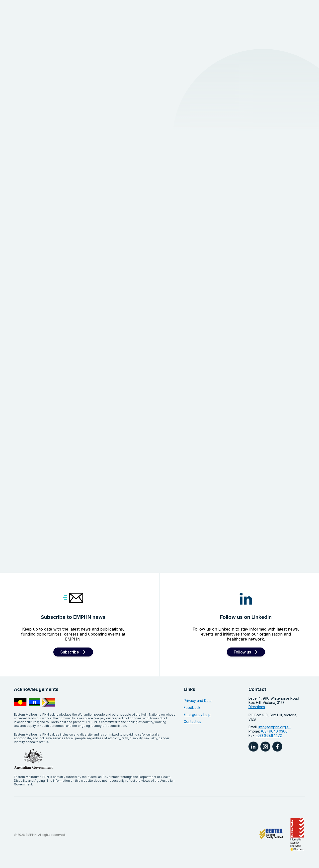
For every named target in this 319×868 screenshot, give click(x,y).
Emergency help (197, 714)
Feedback (192, 707)
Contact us (192, 721)
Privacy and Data (198, 701)
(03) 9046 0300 (274, 731)
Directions (257, 707)
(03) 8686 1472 (269, 735)
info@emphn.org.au (275, 727)
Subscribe (70, 652)
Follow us (242, 652)
